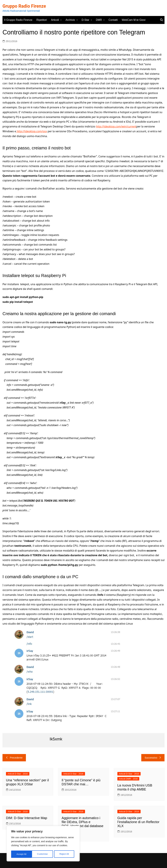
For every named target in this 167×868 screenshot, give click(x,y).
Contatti (113, 20)
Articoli (55, 20)
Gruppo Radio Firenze (25, 6)
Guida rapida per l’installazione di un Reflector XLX (138, 822)
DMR (99, 20)
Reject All (43, 854)
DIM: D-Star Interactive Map (27, 818)
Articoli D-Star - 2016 (18, 774)
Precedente (14, 758)
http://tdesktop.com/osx (32, 131)
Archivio (70, 20)
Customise (22, 854)
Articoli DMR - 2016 (128, 779)
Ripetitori (42, 20)
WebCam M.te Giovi (134, 20)
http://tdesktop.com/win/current (116, 126)
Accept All (65, 854)
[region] (43, 844)
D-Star (85, 20)
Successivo (153, 758)
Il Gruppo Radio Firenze (18, 20)
